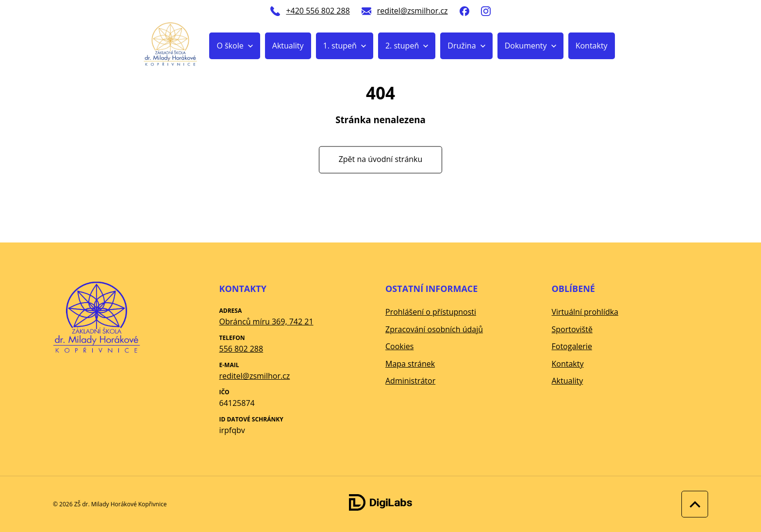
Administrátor (410, 381)
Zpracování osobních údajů (434, 329)
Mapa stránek (410, 364)
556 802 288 (241, 349)
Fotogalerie (572, 346)
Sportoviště (572, 329)
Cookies (399, 346)
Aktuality (288, 46)
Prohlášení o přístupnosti (431, 312)
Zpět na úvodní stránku (381, 160)
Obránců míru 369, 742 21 (266, 322)
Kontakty (592, 46)
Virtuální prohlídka (585, 312)
